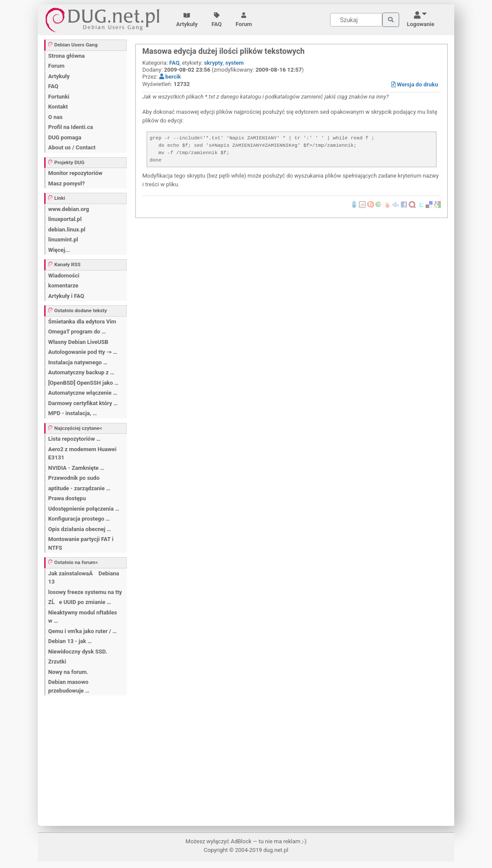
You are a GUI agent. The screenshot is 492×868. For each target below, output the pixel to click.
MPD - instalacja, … (72, 413)
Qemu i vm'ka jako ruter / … (82, 631)
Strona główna (66, 56)
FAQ (217, 20)
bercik (170, 77)
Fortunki (59, 97)
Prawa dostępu (67, 498)
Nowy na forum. (68, 672)
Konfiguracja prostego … (79, 519)
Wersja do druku (415, 84)
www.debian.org (69, 209)
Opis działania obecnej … (80, 529)
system (235, 63)
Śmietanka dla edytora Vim (82, 322)
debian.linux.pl (67, 229)
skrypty (213, 63)
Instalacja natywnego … (78, 362)
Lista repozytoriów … (74, 439)
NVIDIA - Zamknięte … (76, 468)
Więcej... (59, 250)
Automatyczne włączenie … (83, 393)
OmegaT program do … (77, 332)
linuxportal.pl (65, 219)
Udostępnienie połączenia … (84, 509)
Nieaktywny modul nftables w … (83, 617)
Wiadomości (64, 276)
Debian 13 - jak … (70, 641)
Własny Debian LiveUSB (78, 342)
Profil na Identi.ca (71, 127)
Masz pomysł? (66, 183)
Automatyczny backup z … (81, 372)
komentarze (63, 285)
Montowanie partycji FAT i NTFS (81, 543)
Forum (244, 20)
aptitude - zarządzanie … (79, 488)
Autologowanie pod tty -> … (83, 352)
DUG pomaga (65, 137)
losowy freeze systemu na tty (85, 592)
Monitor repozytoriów (75, 173)
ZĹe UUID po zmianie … (80, 602)
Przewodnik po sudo (74, 478)
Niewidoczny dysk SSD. (78, 652)
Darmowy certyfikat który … (83, 403)
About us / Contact (72, 147)
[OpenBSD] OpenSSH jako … (83, 383)
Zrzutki (57, 662)
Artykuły (187, 20)
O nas (55, 117)
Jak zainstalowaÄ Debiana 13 (84, 578)
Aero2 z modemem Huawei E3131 (82, 454)
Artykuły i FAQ (66, 296)
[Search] (356, 20)
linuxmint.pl (63, 239)
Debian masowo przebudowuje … (69, 686)
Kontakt (58, 107)
